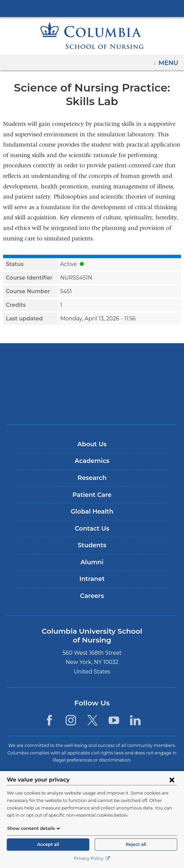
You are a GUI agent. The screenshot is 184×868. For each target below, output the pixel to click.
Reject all (136, 844)
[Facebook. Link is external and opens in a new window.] (49, 720)
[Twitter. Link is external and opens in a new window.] (93, 720)
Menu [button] (169, 61)
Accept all (48, 844)
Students (92, 545)
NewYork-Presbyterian (92, 384)
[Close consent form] (172, 780)
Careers (92, 596)
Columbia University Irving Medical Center (92, 8)
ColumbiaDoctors (92, 405)
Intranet (92, 579)
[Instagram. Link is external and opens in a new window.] (71, 720)
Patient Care (92, 495)
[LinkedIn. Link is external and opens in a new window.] (135, 720)
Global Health (92, 512)
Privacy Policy (92, 858)
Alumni (92, 562)
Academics (92, 461)
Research (92, 478)
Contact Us (92, 529)
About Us (92, 444)
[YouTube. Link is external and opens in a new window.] (114, 720)
